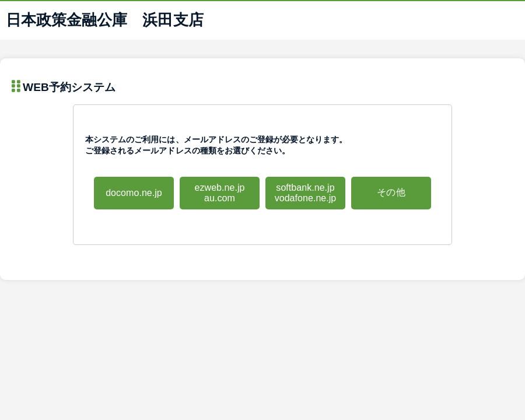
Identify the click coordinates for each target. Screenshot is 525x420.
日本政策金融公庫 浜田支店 (105, 20)
